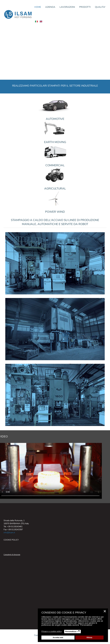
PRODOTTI (85, 7)
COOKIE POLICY (11, 540)
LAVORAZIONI (67, 7)
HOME (38, 7)
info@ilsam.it (9, 533)
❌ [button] (105, 611)
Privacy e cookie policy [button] (52, 631)
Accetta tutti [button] (58, 638)
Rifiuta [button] (89, 638)
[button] (64, 632)
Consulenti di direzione (12, 555)
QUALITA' (100, 7)
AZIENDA (50, 7)
